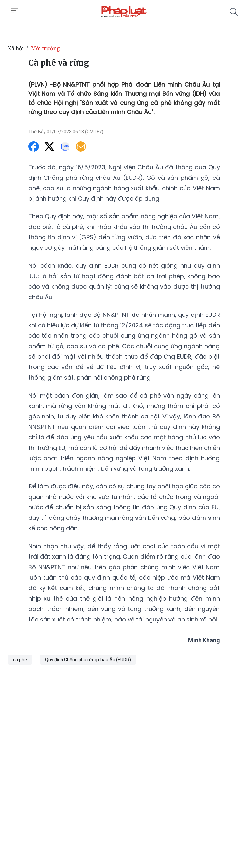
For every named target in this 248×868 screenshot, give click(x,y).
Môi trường (45, 48)
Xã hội (16, 48)
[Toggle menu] (14, 11)
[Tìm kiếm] (234, 12)
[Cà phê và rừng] (124, 12)
